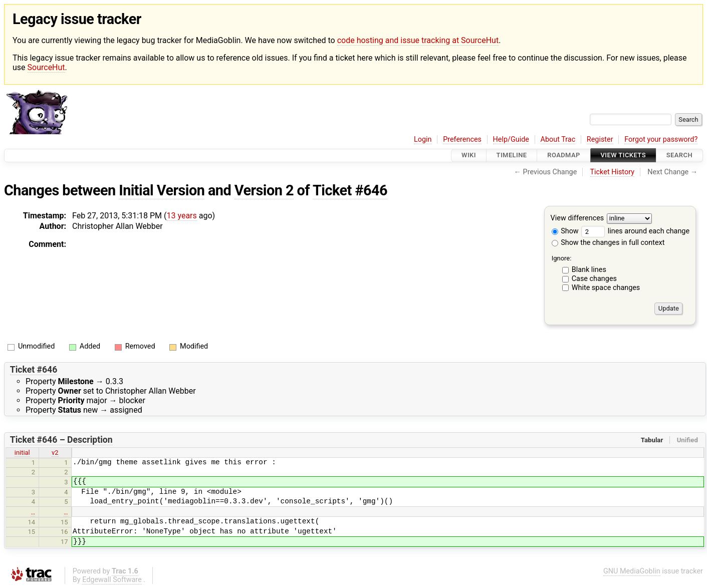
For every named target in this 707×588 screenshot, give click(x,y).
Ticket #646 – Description (61, 440)
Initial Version (162, 190)
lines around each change (635, 231)
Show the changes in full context (608, 243)
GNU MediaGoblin (632, 571)
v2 (55, 453)
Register (600, 139)
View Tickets (623, 156)
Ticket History (612, 172)
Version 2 (264, 190)
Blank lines (589, 270)
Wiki (469, 156)
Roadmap (564, 156)
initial (22, 453)
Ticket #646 (350, 190)
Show (565, 231)
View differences (577, 218)
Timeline (512, 156)
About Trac (558, 139)
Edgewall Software (112, 580)
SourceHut (46, 67)
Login (423, 139)
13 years (182, 216)
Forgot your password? (661, 139)
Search (679, 156)
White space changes (606, 288)
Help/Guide (511, 139)
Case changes (594, 279)
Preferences (462, 139)
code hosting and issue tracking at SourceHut (418, 40)
